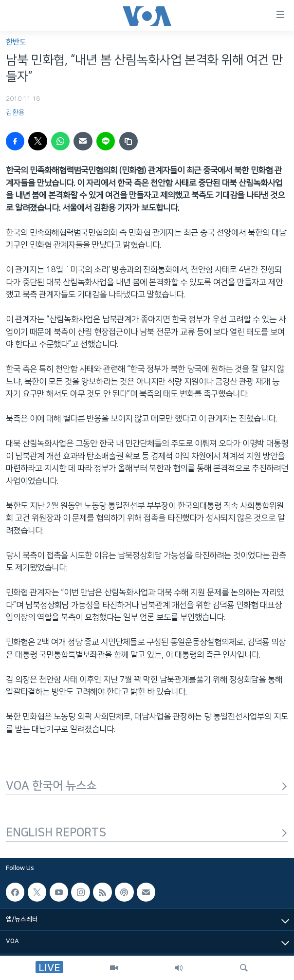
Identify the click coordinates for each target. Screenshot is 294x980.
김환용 (15, 112)
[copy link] (129, 141)
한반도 (16, 42)
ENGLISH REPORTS (147, 832)
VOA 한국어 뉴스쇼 (147, 786)
